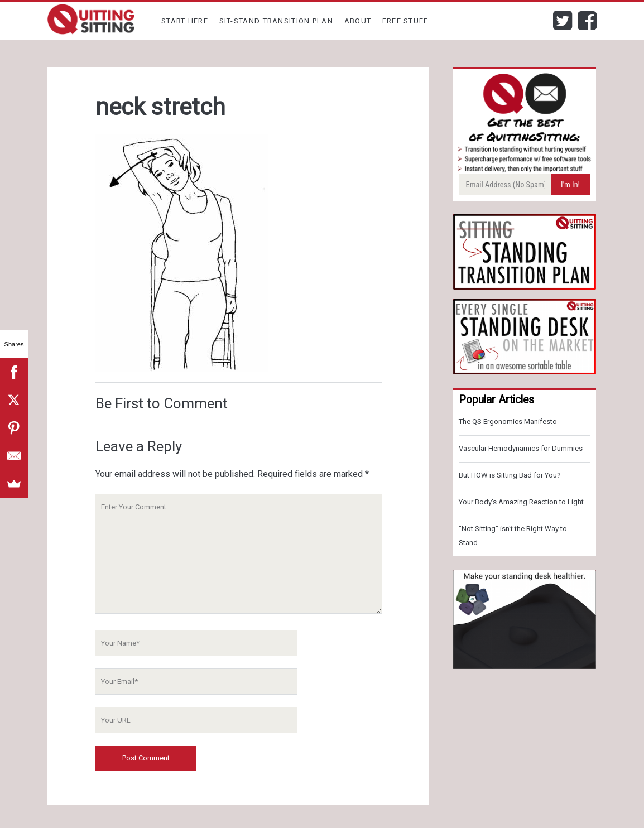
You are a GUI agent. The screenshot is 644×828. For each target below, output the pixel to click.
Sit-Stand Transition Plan (277, 21)
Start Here (185, 21)
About (358, 21)
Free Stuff (405, 21)
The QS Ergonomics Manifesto (508, 422)
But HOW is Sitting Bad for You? (510, 475)
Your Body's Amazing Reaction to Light (521, 502)
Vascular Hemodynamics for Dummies (521, 448)
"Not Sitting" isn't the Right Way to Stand (513, 535)
